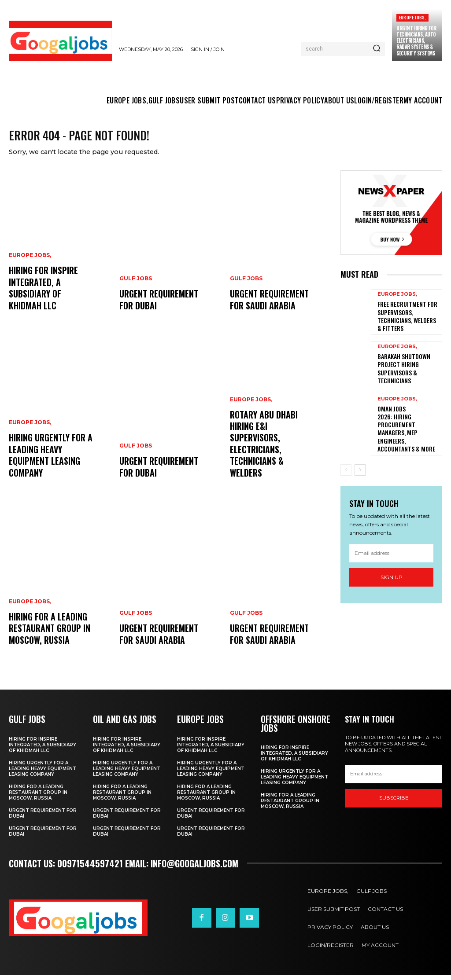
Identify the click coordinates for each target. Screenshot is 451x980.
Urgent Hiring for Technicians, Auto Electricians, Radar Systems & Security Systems (416, 41)
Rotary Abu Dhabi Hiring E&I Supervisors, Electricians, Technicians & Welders (271, 458)
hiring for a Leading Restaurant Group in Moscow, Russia (48, 636)
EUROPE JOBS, (412, 17)
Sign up (392, 555)
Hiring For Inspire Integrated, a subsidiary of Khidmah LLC (50, 296)
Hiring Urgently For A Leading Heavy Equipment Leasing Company (49, 463)
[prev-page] (346, 448)
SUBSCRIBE (394, 804)
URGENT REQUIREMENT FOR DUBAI (157, 306)
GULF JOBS (136, 287)
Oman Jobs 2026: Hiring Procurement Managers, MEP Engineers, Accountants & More (407, 415)
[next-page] (360, 448)
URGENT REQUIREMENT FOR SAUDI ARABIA (157, 641)
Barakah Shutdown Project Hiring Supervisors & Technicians (401, 367)
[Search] (377, 49)
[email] (391, 530)
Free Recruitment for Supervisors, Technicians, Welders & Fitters (406, 320)
